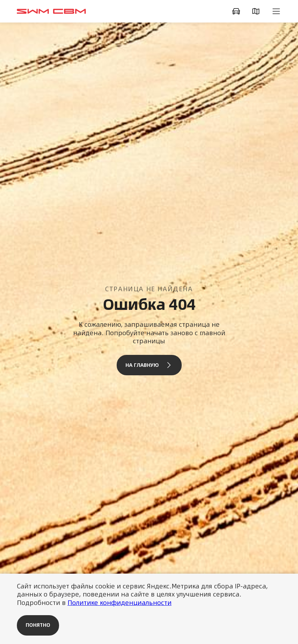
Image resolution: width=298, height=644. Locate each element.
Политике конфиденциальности (119, 603)
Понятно (38, 625)
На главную (149, 365)
